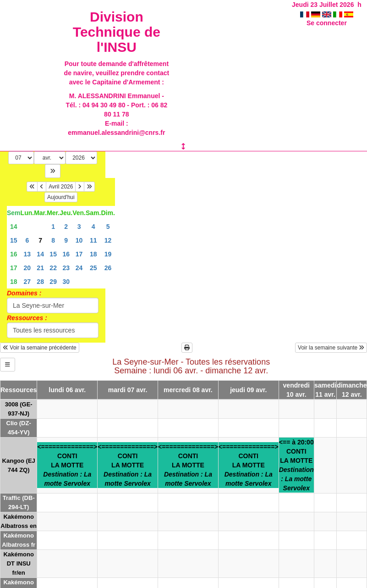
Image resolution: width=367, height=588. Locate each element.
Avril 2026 (61, 187)
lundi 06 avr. (67, 390)
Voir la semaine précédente (40, 348)
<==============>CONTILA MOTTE (67, 465)
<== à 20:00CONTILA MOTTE (296, 465)
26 (108, 268)
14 (14, 227)
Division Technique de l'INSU (117, 32)
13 (27, 254)
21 (40, 268)
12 (108, 240)
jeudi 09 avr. (248, 390)
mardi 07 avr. (128, 390)
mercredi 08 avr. (188, 390)
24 (79, 268)
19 (108, 254)
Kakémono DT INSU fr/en (18, 563)
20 (27, 268)
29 (53, 282)
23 (66, 268)
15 (14, 240)
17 (79, 254)
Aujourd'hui (61, 197)
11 (93, 240)
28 (40, 282)
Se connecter (327, 23)
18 (93, 254)
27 (27, 282)
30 (66, 282)
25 (93, 268)
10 (79, 240)
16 (14, 254)
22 (53, 268)
